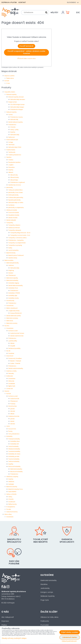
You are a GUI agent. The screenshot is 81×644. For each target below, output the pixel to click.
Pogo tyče (45, 600)
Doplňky (11, 464)
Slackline (9, 157)
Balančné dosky (11, 253)
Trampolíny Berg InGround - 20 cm (20, 233)
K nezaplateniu (11, 507)
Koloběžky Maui (15, 441)
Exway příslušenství (16, 313)
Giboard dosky (15, 177)
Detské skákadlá (11, 220)
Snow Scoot (10, 356)
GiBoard (11, 172)
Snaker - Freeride (15, 363)
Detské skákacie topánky (16, 122)
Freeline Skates (11, 150)
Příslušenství (12, 275)
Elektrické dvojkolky (12, 278)
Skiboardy (11, 381)
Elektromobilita (9, 260)
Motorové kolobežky (14, 466)
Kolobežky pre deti (14, 456)
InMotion (11, 265)
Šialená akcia (10, 78)
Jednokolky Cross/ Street (15, 192)
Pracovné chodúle (14, 212)
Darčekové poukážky (14, 348)
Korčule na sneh (13, 331)
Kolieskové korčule (14, 416)
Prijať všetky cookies (70, 632)
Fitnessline (11, 167)
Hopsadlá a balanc (10, 92)
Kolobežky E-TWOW (14, 293)
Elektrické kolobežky (12, 280)
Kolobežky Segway (14, 283)
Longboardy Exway (14, 311)
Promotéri (45, 625)
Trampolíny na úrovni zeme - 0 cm (20, 235)
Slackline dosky (13, 258)
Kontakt (22, 2)
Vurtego (11, 142)
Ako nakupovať (8, 617)
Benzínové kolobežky (16, 472)
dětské (12, 414)
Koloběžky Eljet (13, 295)
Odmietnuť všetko (70, 637)
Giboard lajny (14, 180)
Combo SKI (10, 389)
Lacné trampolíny (13, 250)
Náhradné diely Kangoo (17, 107)
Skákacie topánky (11, 112)
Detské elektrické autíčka (14, 316)
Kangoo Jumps (13, 102)
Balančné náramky (12, 487)
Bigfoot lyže (12, 386)
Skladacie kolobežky (14, 449)
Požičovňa (45, 621)
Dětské (12, 343)
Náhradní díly (14, 119)
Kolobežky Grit (15, 444)
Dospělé (13, 346)
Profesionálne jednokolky (16, 197)
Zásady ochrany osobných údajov (14, 638)
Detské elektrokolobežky (16, 285)
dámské (13, 411)
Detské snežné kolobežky (16, 368)
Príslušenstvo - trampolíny (16, 240)
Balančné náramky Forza (15, 489)
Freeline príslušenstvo (15, 155)
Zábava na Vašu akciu (49, 617)
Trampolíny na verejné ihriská (17, 243)
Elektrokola (10, 321)
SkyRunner (12, 137)
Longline (11, 165)
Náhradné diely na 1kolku (16, 202)
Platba (4, 625)
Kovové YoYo (12, 429)
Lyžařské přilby (13, 341)
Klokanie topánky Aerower (16, 97)
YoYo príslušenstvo (14, 434)
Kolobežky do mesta (14, 454)
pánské (12, 409)
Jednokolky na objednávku (16, 207)
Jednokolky (10, 187)
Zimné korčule (12, 406)
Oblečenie (11, 482)
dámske (13, 424)
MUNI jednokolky (13, 195)
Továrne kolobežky (14, 459)
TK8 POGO (11, 145)
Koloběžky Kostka (14, 298)
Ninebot (11, 273)
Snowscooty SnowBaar (15, 358)
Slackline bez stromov (15, 185)
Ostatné (7, 391)
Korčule (9, 394)
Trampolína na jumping (15, 245)
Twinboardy (12, 152)
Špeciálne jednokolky (14, 200)
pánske (12, 419)
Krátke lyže (10, 376)
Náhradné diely (15, 135)
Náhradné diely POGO (15, 147)
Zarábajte (11, 484)
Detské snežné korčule (17, 336)
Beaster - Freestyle (16, 361)
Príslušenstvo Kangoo (17, 109)
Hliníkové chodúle (12, 210)
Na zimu (7, 326)
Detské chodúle (13, 218)
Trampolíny (10, 223)
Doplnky (13, 132)
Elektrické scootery (12, 323)
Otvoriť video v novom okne (26, 58)
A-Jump (10, 114)
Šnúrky (10, 431)
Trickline (11, 160)
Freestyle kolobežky (14, 439)
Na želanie (11, 205)
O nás (8, 83)
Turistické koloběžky (14, 451)
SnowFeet (11, 353)
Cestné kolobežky (13, 446)
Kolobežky (9, 436)
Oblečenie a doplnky (12, 477)
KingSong (11, 270)
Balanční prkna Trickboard (16, 255)
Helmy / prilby (14, 130)
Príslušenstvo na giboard (18, 182)
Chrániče (13, 127)
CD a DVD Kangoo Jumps (17, 104)
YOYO (8, 426)
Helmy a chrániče (11, 494)
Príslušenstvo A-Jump (16, 117)
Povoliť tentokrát (26, 46)
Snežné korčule (15, 399)
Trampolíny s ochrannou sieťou (17, 238)
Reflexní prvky (13, 504)
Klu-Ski (8, 351)
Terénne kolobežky (14, 461)
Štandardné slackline (14, 162)
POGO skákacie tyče (12, 140)
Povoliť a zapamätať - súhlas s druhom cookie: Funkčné (27, 52)
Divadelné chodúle (14, 215)
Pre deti (9, 509)
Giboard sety (14, 175)
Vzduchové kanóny (12, 512)
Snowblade (12, 383)
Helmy (10, 497)
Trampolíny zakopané (15, 230)
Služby (10, 248)
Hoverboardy (10, 300)
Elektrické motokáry (12, 318)
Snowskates (10, 328)
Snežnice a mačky (11, 371)
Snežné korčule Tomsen (17, 333)
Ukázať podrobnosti (69, 641)
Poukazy (13, 404)
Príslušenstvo (12, 125)
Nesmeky (11, 373)
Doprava (5, 621)
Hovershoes (10, 305)
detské (12, 421)
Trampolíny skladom (14, 225)
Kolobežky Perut (13, 288)
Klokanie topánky (11, 94)
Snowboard (12, 502)
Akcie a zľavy (8, 514)
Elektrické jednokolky (13, 263)
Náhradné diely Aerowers (18, 99)
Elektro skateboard (12, 308)
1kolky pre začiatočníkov (15, 190)
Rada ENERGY (12, 492)
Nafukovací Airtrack (14, 228)
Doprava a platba (9, 2)
